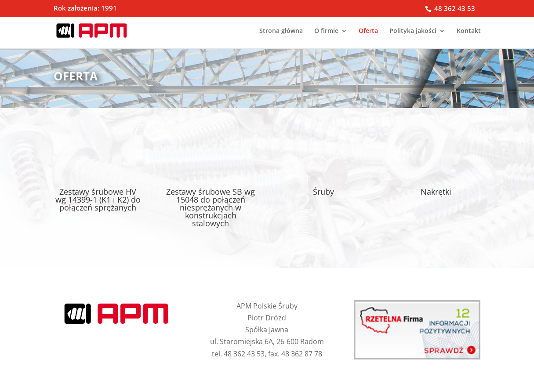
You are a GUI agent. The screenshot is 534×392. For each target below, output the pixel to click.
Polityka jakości (413, 31)
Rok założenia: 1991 (85, 9)
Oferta (368, 31)
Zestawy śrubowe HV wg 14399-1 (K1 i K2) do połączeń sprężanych (98, 200)
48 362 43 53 (454, 8)
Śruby (323, 192)
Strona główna (281, 31)
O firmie (326, 31)
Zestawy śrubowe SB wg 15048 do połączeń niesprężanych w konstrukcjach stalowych (211, 207)
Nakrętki (436, 192)
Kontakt (469, 31)
